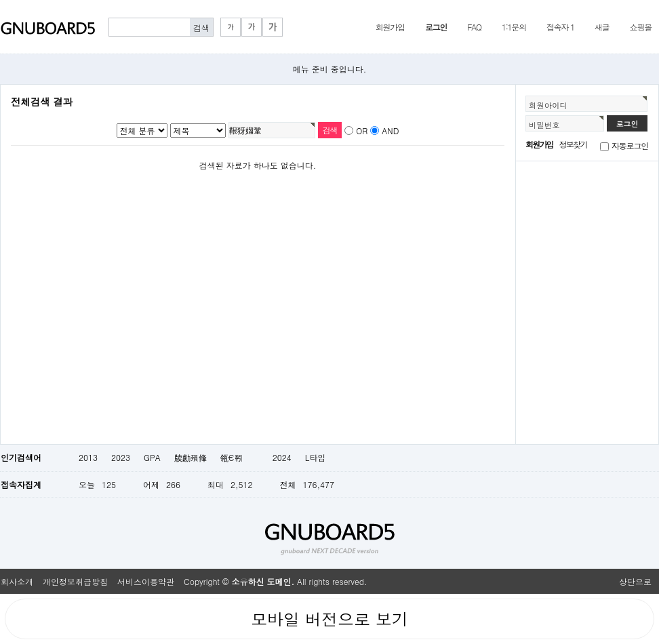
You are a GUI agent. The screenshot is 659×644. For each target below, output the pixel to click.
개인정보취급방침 (75, 581)
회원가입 (390, 27)
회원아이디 (548, 105)
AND (390, 130)
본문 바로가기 (0, 0)
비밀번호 (544, 125)
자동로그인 (630, 145)
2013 (88, 457)
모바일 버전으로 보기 (329, 619)
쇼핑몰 (641, 27)
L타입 (316, 457)
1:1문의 (514, 27)
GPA (152, 457)
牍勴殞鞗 (191, 457)
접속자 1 (560, 27)
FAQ (474, 27)
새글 (602, 27)
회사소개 (17, 581)
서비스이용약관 (146, 581)
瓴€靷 (240, 457)
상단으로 (635, 581)
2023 (121, 457)
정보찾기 (573, 144)
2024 (282, 457)
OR (362, 130)
